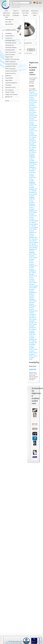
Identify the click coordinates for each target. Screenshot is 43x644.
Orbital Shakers (10, 36)
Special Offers (9, 24)
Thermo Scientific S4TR (32, 348)
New (7, 17)
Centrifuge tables (10, 50)
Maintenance (35, 11)
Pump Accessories (11, 73)
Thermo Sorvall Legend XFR (33, 246)
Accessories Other (10, 66)
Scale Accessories (10, 62)
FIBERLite (8, 76)
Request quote (21, 50)
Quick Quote (25, 11)
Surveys (25, 15)
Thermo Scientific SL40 (33, 256)
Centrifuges (9, 33)
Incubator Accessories (11, 64)
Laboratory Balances (11, 83)
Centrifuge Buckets (11, 43)
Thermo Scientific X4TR (33, 92)
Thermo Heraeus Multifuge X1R (33, 309)
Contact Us (35, 13)
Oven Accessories (10, 69)
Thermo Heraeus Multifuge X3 (33, 231)
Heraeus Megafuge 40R (32, 252)
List (3, 30)
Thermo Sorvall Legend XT (33, 224)
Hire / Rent (8, 22)
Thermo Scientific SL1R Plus (33, 171)
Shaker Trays (9, 57)
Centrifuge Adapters (11, 48)
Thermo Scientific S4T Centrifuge (33, 343)
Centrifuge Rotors (10, 40)
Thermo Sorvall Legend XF (33, 243)
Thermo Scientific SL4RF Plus (33, 176)
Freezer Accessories (11, 71)
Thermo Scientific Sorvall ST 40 (33, 214)
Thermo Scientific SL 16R (33, 318)
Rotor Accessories (10, 52)
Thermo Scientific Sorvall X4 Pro (33, 119)
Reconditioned (9, 20)
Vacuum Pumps (10, 92)
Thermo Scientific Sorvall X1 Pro (33, 129)
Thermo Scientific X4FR (33, 358)
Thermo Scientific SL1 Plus (33, 192)
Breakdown (16, 13)
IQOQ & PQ (6, 13)
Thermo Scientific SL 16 (33, 314)
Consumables (9, 78)
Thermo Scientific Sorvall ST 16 (33, 274)
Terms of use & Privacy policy (14, 643)
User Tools (25, 13)
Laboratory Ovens (10, 87)
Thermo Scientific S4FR (33, 354)
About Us (16, 11)
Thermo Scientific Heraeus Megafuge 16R (32, 298)
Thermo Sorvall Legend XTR (33, 227)
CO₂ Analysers (9, 90)
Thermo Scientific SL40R (33, 259)
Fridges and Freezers (11, 94)
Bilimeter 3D (9, 97)
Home (6, 11)
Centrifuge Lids (10, 45)
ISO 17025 (6, 15)
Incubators (8, 85)
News (35, 15)
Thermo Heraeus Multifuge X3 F (33, 264)
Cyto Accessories (10, 55)
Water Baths (9, 80)
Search (7, 101)
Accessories (9, 38)
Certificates (16, 15)
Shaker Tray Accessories (12, 59)
